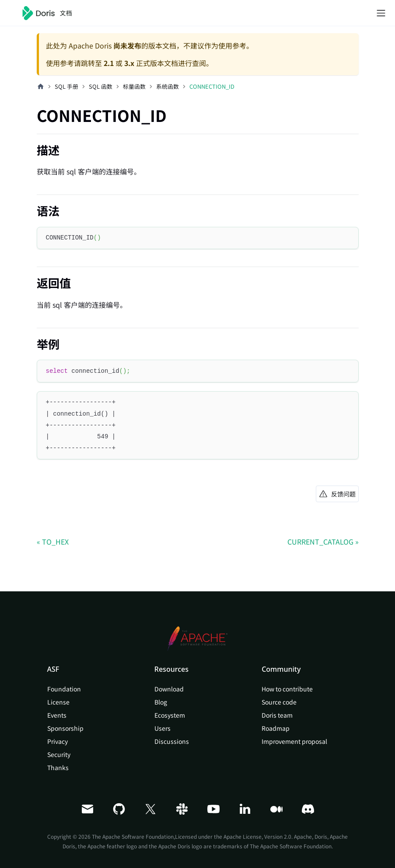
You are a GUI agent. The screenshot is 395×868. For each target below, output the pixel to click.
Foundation (64, 689)
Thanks (58, 767)
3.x (129, 63)
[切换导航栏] (381, 13)
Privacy (58, 741)
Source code (279, 702)
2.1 (109, 63)
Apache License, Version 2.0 (257, 836)
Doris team (277, 715)
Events (57, 715)
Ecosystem (170, 715)
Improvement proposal (294, 741)
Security (59, 754)
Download (169, 689)
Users (163, 728)
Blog (161, 702)
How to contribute (287, 689)
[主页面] (41, 87)
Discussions (172, 741)
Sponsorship (65, 728)
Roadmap (276, 728)
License (58, 702)
